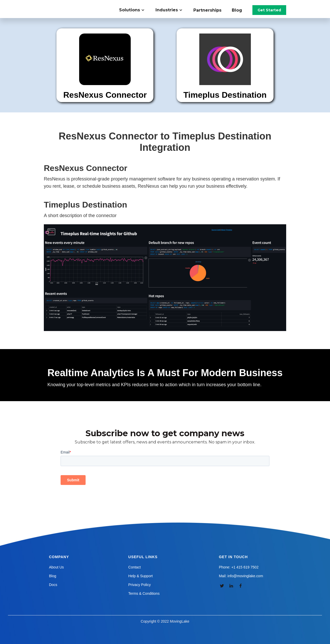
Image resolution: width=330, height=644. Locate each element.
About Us (56, 567)
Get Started (269, 10)
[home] (73, 5)
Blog (237, 10)
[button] (135, 10)
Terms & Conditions (144, 593)
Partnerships (207, 10)
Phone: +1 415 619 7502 (239, 567)
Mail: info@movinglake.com (241, 576)
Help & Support (141, 576)
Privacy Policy (140, 585)
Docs (53, 585)
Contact (135, 567)
